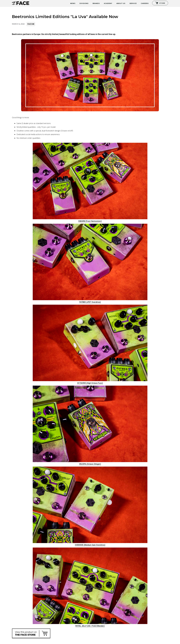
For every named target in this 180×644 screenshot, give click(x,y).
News (73, 3)
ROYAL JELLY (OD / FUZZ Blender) (90, 626)
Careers (145, 3)
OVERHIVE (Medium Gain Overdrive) (90, 545)
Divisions (84, 3)
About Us (121, 3)
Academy (108, 3)
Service (133, 3)
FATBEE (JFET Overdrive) (90, 302)
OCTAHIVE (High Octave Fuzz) (90, 383)
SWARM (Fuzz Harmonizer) (90, 221)
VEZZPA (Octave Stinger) (90, 464)
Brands (96, 3)
